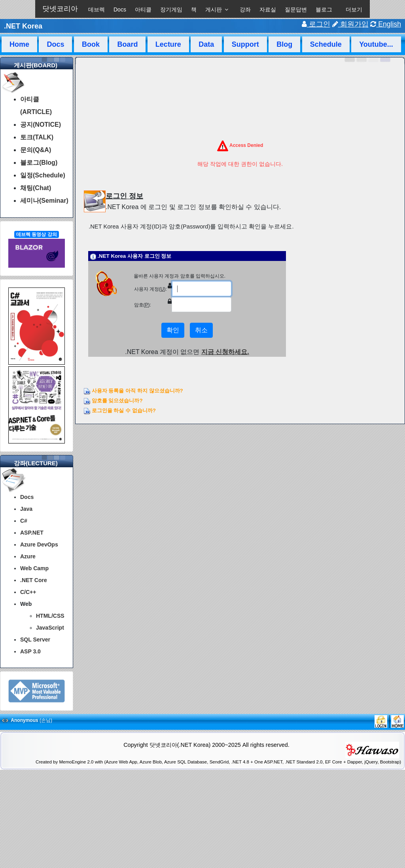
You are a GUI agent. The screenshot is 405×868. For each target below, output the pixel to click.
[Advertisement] (202, 847)
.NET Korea (23, 26)
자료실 (268, 10)
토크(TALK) (37, 137)
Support (245, 44)
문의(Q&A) (36, 150)
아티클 (143, 10)
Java (26, 509)
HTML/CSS (50, 616)
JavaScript (50, 628)
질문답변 (296, 10)
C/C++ (28, 592)
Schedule (326, 44)
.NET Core (34, 580)
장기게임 (171, 10)
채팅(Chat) (36, 188)
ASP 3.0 (30, 651)
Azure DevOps (39, 544)
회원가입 (350, 24)
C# (24, 521)
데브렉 (97, 10)
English (386, 24)
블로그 (324, 10)
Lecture (168, 44)
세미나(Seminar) (44, 201)
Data (206, 44)
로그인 (316, 24)
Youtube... (376, 44)
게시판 (214, 10)
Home (19, 44)
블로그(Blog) (39, 163)
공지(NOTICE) (41, 125)
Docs (120, 10)
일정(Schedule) (43, 175)
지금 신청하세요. (225, 352)
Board (127, 44)
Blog (284, 44)
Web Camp (34, 568)
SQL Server (35, 640)
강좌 (245, 10)
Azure (28, 556)
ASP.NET (32, 533)
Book (91, 44)
